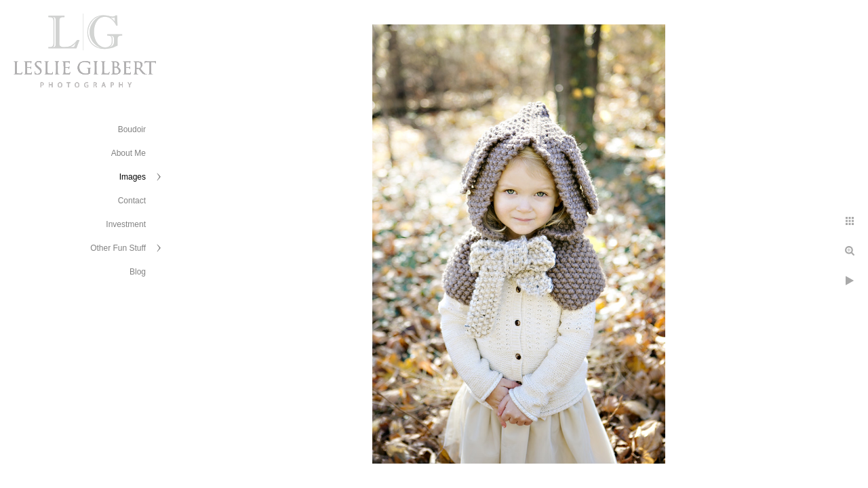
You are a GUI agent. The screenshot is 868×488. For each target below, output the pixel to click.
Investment (126, 224)
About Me (129, 153)
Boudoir (132, 129)
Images (133, 177)
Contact (132, 201)
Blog (138, 272)
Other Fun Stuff (118, 248)
